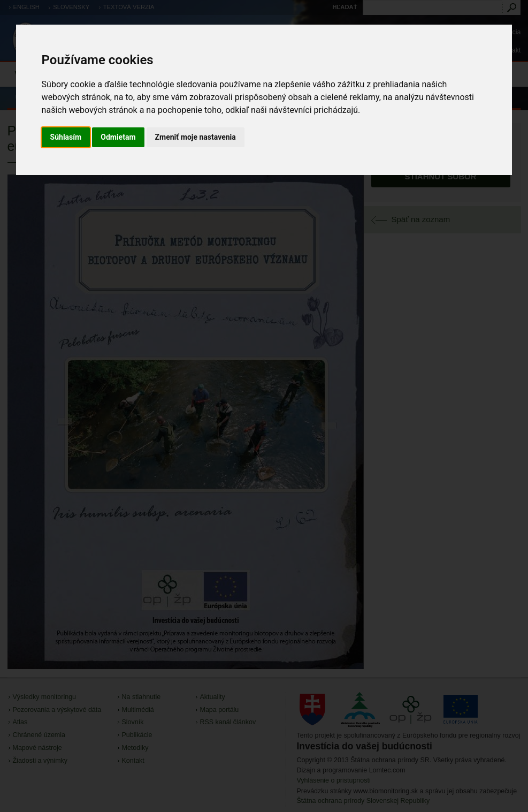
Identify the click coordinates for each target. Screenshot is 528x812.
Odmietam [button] (118, 137)
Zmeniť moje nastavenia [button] (196, 137)
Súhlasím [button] (66, 137)
